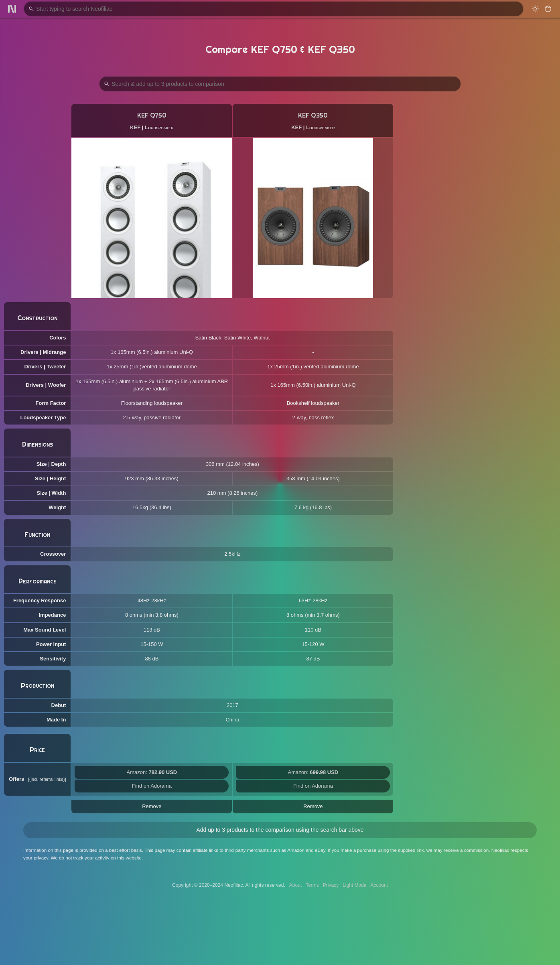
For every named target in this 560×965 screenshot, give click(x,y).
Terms (312, 885)
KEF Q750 (152, 115)
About (295, 885)
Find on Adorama (152, 786)
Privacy (331, 885)
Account (379, 885)
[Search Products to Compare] (280, 84)
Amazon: (152, 772)
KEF (135, 127)
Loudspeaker (159, 127)
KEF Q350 (313, 115)
